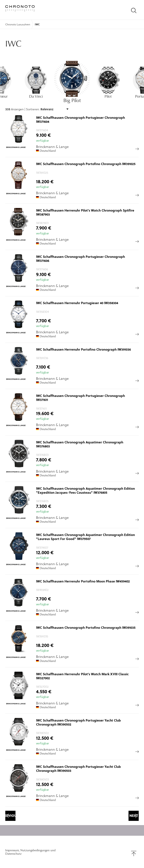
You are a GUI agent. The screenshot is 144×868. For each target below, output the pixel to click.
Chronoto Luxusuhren (18, 24)
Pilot (108, 96)
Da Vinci (36, 96)
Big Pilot (72, 100)
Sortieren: (33, 109)
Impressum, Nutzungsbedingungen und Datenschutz (30, 852)
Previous (10, 815)
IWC (37, 24)
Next (134, 815)
